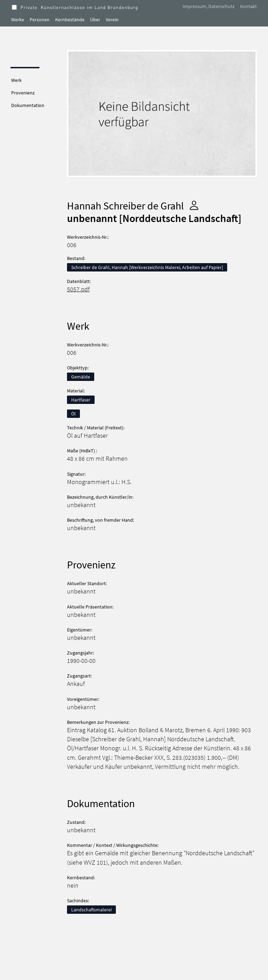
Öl (73, 414)
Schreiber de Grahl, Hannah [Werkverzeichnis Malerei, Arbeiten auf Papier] (147, 267)
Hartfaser (81, 400)
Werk (16, 80)
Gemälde (81, 377)
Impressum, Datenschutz (209, 6)
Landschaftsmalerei (91, 910)
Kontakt (248, 6)
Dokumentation (28, 105)
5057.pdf (78, 289)
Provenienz (23, 93)
